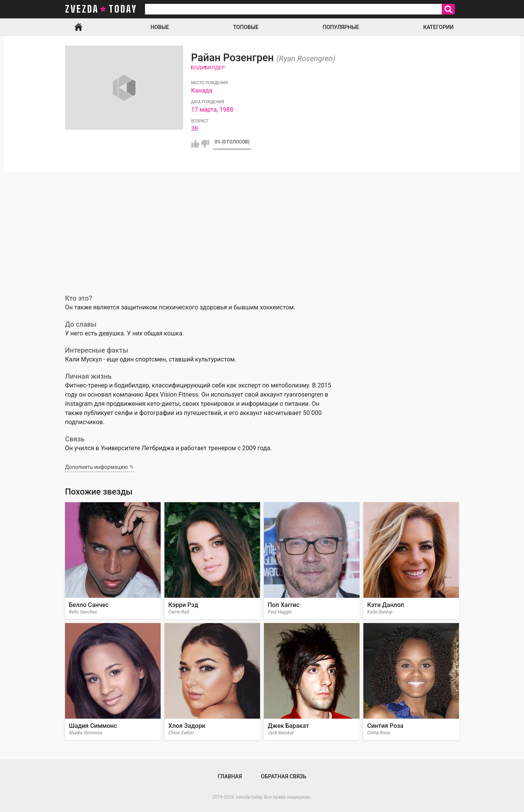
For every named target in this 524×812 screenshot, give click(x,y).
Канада (202, 90)
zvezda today (101, 9)
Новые (160, 27)
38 (195, 129)
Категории (438, 27)
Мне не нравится (205, 144)
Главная (78, 27)
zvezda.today (249, 797)
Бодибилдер (208, 68)
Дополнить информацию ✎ (99, 467)
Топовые (246, 27)
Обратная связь (283, 776)
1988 (226, 110)
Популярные (341, 27)
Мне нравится (195, 144)
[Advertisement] (262, 229)
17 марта (204, 110)
